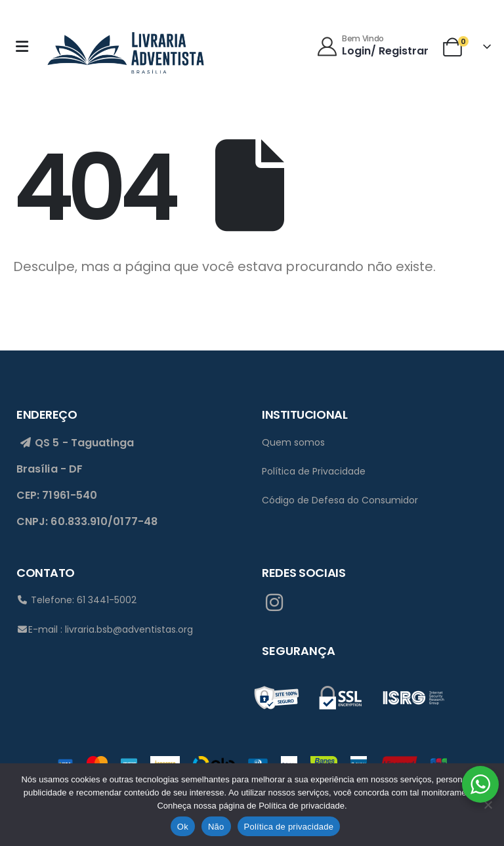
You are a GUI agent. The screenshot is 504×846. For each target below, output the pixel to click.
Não (216, 827)
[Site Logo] (125, 50)
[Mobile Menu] (26, 47)
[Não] (488, 805)
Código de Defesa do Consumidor (340, 500)
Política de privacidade (289, 827)
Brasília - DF (50, 469)
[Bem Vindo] (374, 47)
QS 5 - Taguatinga (75, 443)
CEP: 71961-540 (57, 495)
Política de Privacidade (314, 471)
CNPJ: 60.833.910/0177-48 (87, 522)
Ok (183, 827)
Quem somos (293, 442)
